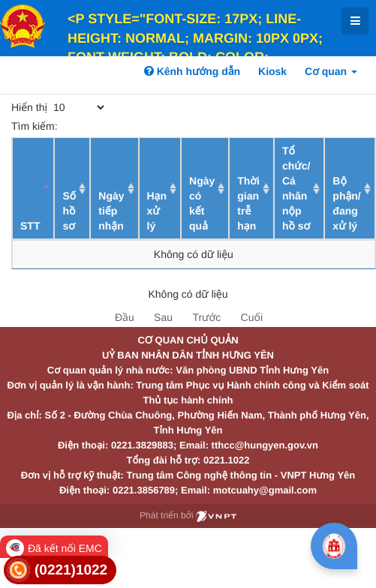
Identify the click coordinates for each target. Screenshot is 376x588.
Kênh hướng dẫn (192, 71)
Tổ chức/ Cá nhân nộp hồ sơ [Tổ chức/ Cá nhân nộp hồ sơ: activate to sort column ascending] (296, 188)
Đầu (125, 317)
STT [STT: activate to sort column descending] (30, 226)
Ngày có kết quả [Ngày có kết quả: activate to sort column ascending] (202, 203)
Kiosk (272, 71)
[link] (60, 570)
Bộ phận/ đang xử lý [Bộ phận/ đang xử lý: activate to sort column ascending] (346, 203)
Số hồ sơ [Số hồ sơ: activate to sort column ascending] (69, 211)
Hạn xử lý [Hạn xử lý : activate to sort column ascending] (157, 211)
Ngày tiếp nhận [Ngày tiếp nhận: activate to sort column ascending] (111, 211)
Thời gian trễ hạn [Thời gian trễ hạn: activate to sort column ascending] (248, 203)
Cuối (252, 317)
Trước (206, 317)
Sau (163, 317)
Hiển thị (59, 107)
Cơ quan (331, 71)
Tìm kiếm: (121, 126)
